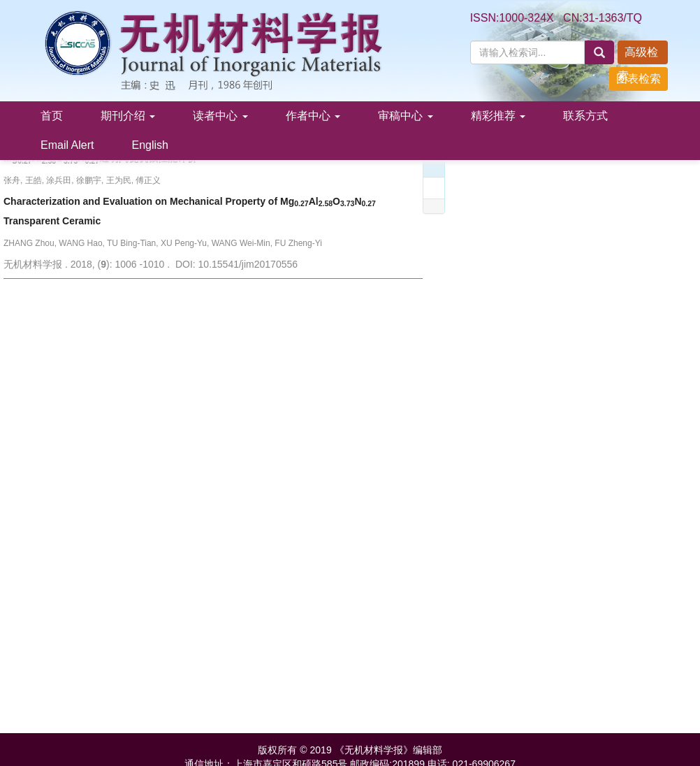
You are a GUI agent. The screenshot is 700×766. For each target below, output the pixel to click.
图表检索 (639, 79)
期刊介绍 (128, 116)
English (150, 145)
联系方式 (585, 116)
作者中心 (313, 116)
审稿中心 (405, 116)
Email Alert (67, 145)
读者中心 (220, 116)
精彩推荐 (498, 116)
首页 (52, 116)
